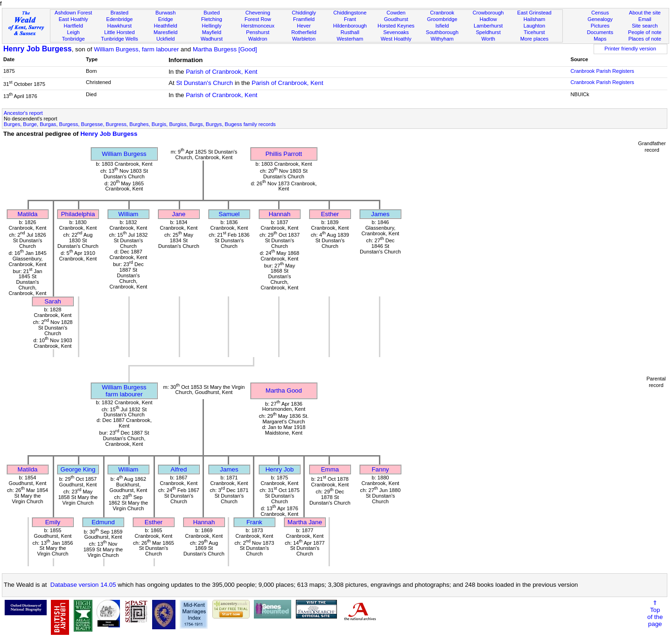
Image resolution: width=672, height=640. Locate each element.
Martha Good (284, 390)
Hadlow (488, 19)
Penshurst (258, 32)
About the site (645, 13)
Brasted (119, 13)
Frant (350, 19)
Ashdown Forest (73, 13)
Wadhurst (212, 39)
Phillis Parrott (284, 154)
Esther (330, 214)
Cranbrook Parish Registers (602, 71)
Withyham (442, 39)
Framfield (304, 19)
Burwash (165, 13)
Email (645, 19)
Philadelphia (78, 214)
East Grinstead (534, 13)
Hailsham (534, 19)
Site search (645, 26)
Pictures (600, 26)
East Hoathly (73, 19)
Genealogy (600, 19)
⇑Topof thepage (655, 613)
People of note (645, 32)
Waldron (258, 39)
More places (535, 39)
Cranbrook (442, 13)
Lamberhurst (488, 26)
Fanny (380, 469)
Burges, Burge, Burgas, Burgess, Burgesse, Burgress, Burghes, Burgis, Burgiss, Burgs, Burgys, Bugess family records (140, 124)
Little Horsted (119, 32)
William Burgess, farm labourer (136, 49)
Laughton (534, 26)
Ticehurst (534, 32)
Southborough (442, 32)
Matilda (28, 214)
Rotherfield (304, 32)
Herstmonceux (258, 26)
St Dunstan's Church (204, 83)
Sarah (53, 301)
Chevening (258, 13)
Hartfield (73, 26)
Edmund (103, 522)
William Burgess (124, 154)
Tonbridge (73, 39)
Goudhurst (396, 19)
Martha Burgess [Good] (225, 49)
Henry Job (280, 469)
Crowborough (488, 13)
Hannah (280, 214)
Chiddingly (304, 13)
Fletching (212, 19)
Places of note (644, 39)
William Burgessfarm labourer (124, 391)
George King (78, 469)
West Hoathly (396, 39)
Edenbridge (120, 19)
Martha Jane (305, 522)
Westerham (350, 39)
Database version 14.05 (83, 585)
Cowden (396, 13)
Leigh (73, 32)
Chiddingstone (350, 13)
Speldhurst (488, 32)
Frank (254, 522)
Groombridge (442, 19)
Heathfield (166, 26)
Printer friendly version (630, 49)
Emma (330, 469)
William (129, 214)
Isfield (442, 26)
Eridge (166, 19)
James (380, 214)
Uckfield (166, 39)
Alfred (179, 469)
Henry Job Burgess (38, 49)
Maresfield (165, 32)
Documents (600, 32)
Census (600, 13)
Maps (600, 39)
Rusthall (350, 32)
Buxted (212, 13)
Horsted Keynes (396, 26)
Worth (488, 39)
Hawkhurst (119, 26)
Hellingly (212, 26)
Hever (304, 26)
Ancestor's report (23, 113)
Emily (53, 522)
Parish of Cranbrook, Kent (221, 72)
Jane (179, 214)
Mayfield (212, 32)
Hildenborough (350, 26)
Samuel (229, 214)
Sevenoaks (396, 32)
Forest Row (258, 19)
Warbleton (304, 39)
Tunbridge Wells (119, 39)
